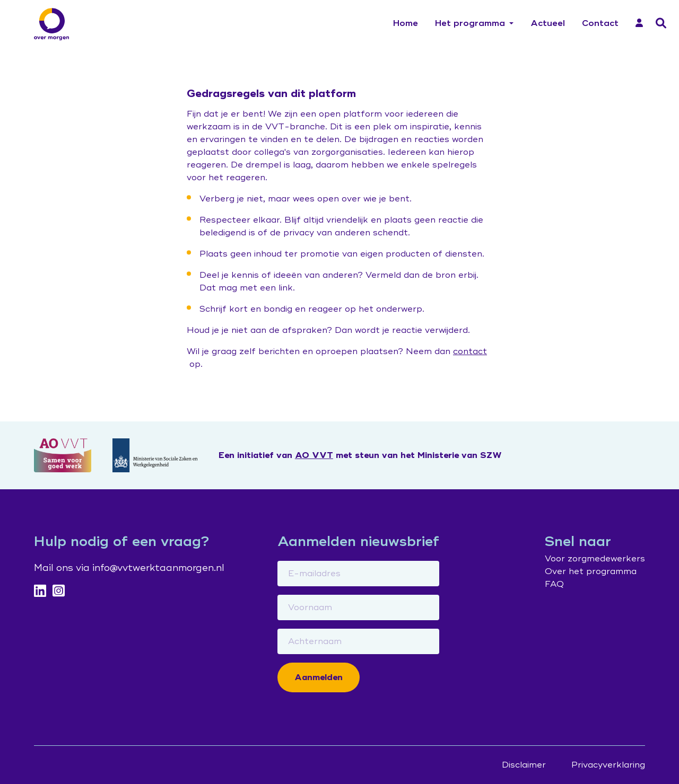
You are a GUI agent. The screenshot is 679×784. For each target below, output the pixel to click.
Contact (600, 23)
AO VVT (314, 455)
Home (406, 23)
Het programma (470, 23)
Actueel (548, 23)
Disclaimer (524, 765)
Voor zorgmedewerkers (595, 559)
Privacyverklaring (608, 765)
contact (470, 351)
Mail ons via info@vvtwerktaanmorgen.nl (129, 568)
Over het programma (591, 571)
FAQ (554, 584)
